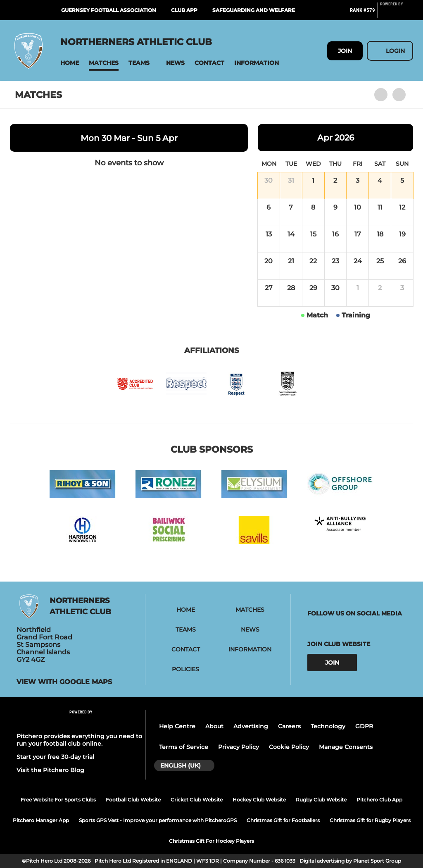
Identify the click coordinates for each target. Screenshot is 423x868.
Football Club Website (133, 800)
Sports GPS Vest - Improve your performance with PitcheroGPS (158, 820)
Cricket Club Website (197, 800)
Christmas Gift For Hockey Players (211, 841)
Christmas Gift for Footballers (283, 820)
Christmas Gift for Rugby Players (370, 820)
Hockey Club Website (259, 800)
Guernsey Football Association (109, 10)
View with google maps (64, 682)
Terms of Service (184, 747)
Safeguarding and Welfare (254, 10)
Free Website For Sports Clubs (58, 800)
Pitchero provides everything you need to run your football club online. (79, 740)
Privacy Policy (239, 747)
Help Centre (177, 726)
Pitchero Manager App (41, 820)
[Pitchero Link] (397, 14)
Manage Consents (346, 747)
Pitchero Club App (379, 800)
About (214, 726)
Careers (289, 726)
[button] (70, 63)
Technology (328, 726)
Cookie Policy (289, 747)
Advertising (251, 726)
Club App (184, 10)
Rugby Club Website (321, 800)
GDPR (364, 726)
